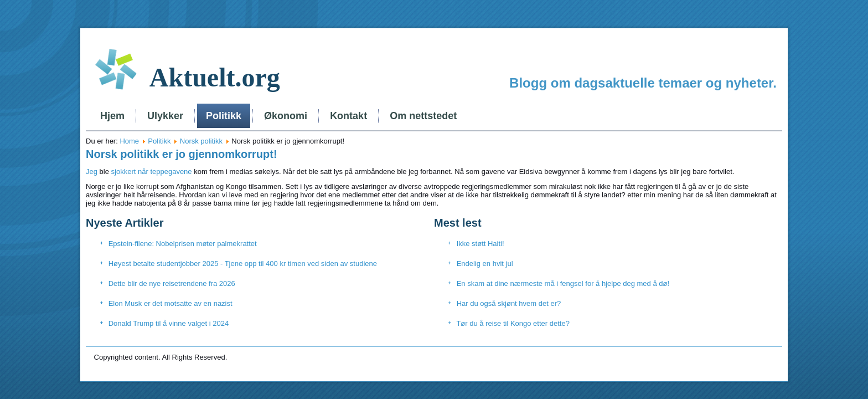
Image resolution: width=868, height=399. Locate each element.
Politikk (224, 116)
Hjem (112, 116)
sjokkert (122, 172)
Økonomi (286, 116)
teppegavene (171, 172)
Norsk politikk (201, 141)
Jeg (93, 172)
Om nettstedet (423, 116)
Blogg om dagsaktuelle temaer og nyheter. (643, 83)
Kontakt (348, 116)
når (143, 172)
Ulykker (165, 116)
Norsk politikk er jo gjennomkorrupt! (182, 154)
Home (129, 141)
